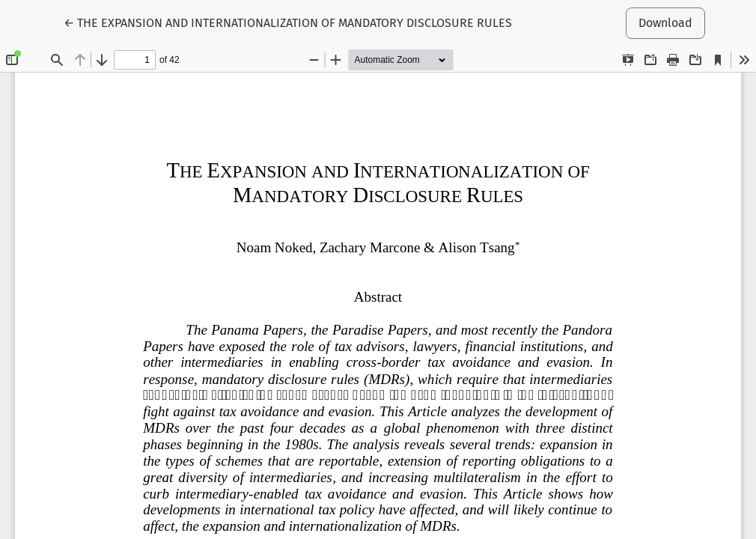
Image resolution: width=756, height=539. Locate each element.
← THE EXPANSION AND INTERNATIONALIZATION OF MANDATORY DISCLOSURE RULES (288, 22)
